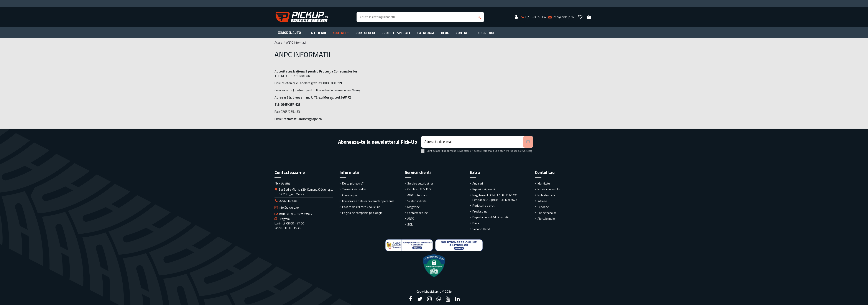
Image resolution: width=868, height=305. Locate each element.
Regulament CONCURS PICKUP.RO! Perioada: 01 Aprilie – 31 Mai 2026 (495, 197)
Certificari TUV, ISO (419, 189)
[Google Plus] (439, 299)
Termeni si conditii (354, 189)
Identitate (544, 183)
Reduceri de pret (483, 205)
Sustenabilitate (417, 201)
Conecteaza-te (547, 213)
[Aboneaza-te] (528, 142)
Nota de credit (547, 195)
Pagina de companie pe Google (362, 213)
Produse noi (480, 211)
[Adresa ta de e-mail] (472, 142)
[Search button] (479, 17)
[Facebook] (411, 299)
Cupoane (543, 207)
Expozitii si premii (484, 189)
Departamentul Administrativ (491, 217)
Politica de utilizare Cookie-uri (361, 207)
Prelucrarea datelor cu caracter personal (368, 201)
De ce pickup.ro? (353, 183)
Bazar (476, 223)
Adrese (542, 201)
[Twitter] (420, 299)
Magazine (414, 207)
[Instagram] (429, 299)
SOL (410, 224)
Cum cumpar (350, 195)
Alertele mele (546, 218)
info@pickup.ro (289, 207)
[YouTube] (448, 299)
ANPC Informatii (417, 195)
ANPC (411, 218)
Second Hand (481, 229)
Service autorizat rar (420, 183)
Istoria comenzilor (549, 189)
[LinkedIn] (457, 299)
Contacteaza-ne (418, 213)
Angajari (478, 183)
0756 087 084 (288, 201)
